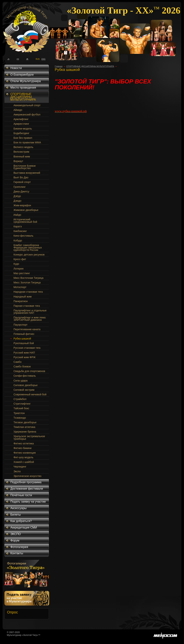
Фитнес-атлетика (24, 443)
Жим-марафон (22, 205)
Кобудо (18, 241)
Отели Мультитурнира (26, 81)
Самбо (17, 362)
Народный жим (23, 297)
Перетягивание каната (27, 329)
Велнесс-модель (23, 147)
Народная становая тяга (28, 292)
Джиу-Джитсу (21, 191)
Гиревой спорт (22, 182)
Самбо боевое (22, 366)
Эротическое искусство (27, 476)
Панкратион (21, 301)
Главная (59, 66)
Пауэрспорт (21, 325)
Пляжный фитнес (24, 334)
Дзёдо (17, 196)
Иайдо (17, 215)
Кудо (16, 264)
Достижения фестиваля (27, 489)
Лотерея (18, 269)
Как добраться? (21, 521)
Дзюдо (17, 201)
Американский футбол (27, 115)
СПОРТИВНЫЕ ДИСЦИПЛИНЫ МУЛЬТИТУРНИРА (23, 97)
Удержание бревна (25, 432)
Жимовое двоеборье (26, 210)
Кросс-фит (20, 259)
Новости (16, 68)
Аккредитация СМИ (24, 528)
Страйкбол (20, 399)
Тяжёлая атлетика (24, 427)
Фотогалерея (19, 547)
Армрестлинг (21, 124)
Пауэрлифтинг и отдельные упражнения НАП (30, 312)
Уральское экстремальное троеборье (29, 437)
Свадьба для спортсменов (29, 371)
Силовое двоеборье (26, 385)
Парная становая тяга (27, 306)
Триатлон (19, 413)
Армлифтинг (21, 119)
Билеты (16, 515)
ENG (42, 59)
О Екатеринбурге (22, 75)
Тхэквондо (20, 418)
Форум (15, 540)
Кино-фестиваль (23, 236)
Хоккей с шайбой (24, 462)
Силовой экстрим (24, 390)
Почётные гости (21, 495)
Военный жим (22, 157)
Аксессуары (18, 508)
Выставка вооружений (27, 173)
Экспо (17, 471)
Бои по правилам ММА (27, 142)
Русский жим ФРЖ (25, 357)
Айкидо (18, 110)
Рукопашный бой (24, 343)
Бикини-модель (23, 129)
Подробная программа (26, 482)
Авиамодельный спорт (27, 105)
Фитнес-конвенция (25, 453)
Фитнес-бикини (22, 448)
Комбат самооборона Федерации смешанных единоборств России (28, 248)
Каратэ (18, 226)
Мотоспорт (20, 287)
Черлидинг (20, 467)
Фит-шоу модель (23, 457)
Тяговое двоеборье (25, 422)
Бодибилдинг (21, 133)
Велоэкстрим (21, 152)
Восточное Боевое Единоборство (25, 167)
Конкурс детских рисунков (29, 255)
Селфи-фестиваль (25, 376)
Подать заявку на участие (28, 502)
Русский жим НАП (24, 353)
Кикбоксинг (20, 231)
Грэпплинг (20, 187)
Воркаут (18, 161)
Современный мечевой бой (30, 394)
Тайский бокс (21, 408)
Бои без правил (23, 138)
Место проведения (23, 88)
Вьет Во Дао (21, 177)
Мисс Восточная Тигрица (28, 278)
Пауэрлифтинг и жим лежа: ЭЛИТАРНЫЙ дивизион (30, 319)
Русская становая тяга (27, 348)
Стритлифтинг (22, 404)
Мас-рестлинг (22, 273)
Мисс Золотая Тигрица (27, 283)
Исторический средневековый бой (25, 221)
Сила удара (21, 381)
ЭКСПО (16, 534)
